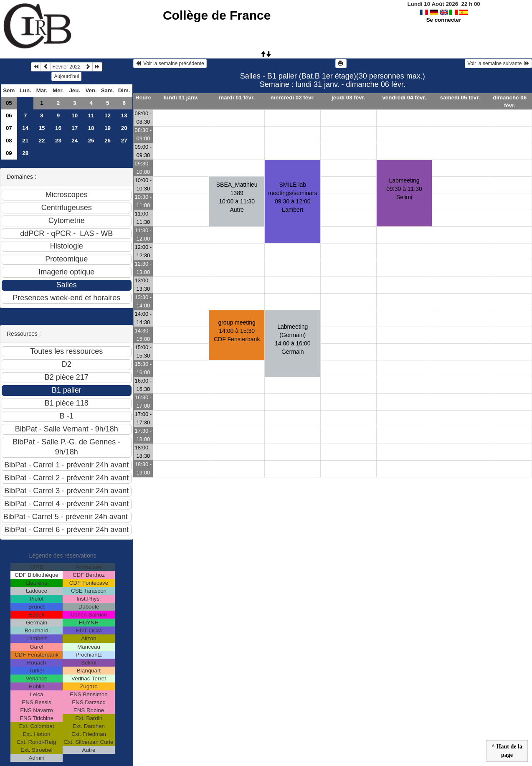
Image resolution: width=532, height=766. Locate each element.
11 (91, 115)
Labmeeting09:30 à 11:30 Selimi (404, 189)
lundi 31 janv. (181, 98)
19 (108, 128)
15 (42, 128)
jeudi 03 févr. (348, 98)
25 (91, 141)
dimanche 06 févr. (510, 101)
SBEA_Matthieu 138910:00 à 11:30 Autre (237, 197)
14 (25, 128)
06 (9, 115)
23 (58, 141)
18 (91, 128)
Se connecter (444, 20)
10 (75, 115)
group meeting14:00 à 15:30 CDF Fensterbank (237, 331)
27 (124, 141)
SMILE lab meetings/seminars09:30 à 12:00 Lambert (293, 197)
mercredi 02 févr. (293, 98)
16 (58, 128)
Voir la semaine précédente (170, 63)
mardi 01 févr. (237, 98)
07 (9, 128)
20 (124, 128)
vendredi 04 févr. (404, 98)
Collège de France (217, 15)
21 (25, 141)
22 (42, 141)
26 (108, 141)
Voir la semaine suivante (498, 63)
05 (9, 103)
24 (75, 141)
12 (108, 115)
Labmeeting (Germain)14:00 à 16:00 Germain (293, 339)
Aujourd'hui (66, 76)
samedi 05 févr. (460, 98)
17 (75, 128)
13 (124, 115)
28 (25, 153)
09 (9, 153)
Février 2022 (67, 67)
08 (9, 141)
